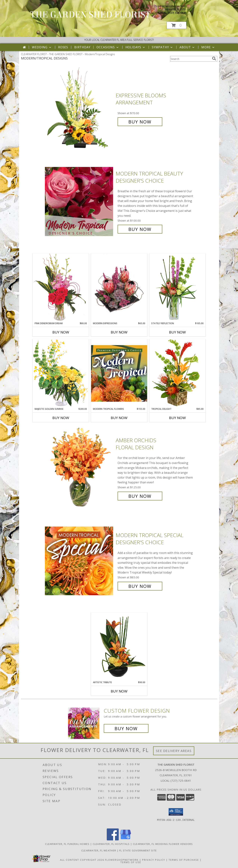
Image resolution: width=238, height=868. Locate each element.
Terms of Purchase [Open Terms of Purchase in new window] (184, 860)
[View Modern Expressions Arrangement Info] (119, 288)
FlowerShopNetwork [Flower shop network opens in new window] (122, 860)
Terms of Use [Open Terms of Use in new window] (131, 862)
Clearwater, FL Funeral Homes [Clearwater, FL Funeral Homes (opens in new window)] (67, 844)
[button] (176, 25)
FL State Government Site (138, 850)
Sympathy (163, 47)
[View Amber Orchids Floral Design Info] (79, 468)
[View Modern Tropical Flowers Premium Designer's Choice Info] (119, 373)
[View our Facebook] (113, 839)
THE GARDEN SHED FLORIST (90, 15)
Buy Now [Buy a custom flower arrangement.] (126, 728)
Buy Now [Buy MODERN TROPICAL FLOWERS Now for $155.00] (119, 418)
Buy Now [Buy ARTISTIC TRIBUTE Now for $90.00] (119, 691)
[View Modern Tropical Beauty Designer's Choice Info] (79, 201)
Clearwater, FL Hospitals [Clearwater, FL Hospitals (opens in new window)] (111, 844)
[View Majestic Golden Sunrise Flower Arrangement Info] (61, 373)
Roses (63, 47)
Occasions (108, 47)
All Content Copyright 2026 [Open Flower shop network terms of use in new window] (82, 860)
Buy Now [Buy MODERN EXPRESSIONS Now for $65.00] (119, 332)
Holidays (136, 47)
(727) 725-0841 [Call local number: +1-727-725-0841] (177, 13)
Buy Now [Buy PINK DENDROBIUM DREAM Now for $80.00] (61, 332)
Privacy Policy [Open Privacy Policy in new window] (154, 860)
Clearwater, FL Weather (99, 850)
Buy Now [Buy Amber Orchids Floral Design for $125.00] (140, 496)
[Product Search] (190, 59)
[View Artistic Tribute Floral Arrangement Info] (119, 647)
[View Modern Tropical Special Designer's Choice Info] (79, 561)
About (187, 47)
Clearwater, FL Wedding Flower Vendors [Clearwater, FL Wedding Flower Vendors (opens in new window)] (163, 844)
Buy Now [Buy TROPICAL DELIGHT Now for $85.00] (177, 418)
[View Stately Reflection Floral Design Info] (177, 287)
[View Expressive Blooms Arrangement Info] (79, 109)
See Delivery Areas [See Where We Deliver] (174, 751)
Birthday (82, 47)
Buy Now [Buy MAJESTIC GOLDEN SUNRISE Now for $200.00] (61, 418)
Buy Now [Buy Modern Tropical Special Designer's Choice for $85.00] (140, 586)
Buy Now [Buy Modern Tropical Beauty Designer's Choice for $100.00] (140, 229)
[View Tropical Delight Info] (177, 373)
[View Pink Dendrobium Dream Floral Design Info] (61, 287)
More (208, 47)
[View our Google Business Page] (125, 839)
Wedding (42, 47)
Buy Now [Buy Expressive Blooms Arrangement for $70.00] (140, 122)
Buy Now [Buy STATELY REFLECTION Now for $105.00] (177, 332)
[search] (214, 59)
